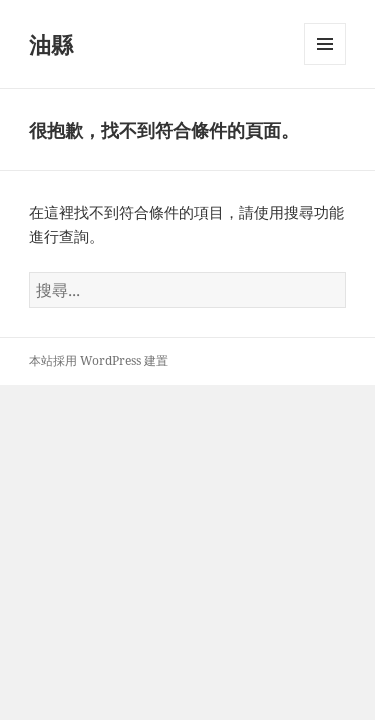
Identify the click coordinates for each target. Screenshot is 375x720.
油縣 (51, 44)
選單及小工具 (325, 64)
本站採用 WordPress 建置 (98, 360)
